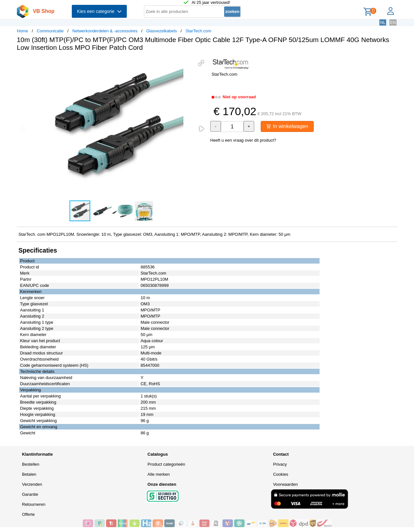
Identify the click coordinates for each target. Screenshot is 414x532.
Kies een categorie (99, 11)
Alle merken (159, 474)
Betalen (29, 474)
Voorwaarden (285, 484)
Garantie (30, 494)
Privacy (280, 464)
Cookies (281, 474)
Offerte (28, 514)
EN (393, 22)
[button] (201, 63)
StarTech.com (198, 31)
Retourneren (34, 504)
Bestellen (31, 464)
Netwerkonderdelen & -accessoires (105, 31)
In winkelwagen (287, 126)
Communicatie (50, 31)
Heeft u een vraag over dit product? (243, 140)
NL (383, 22)
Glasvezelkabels (162, 31)
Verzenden (32, 484)
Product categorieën (166, 464)
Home (22, 31)
